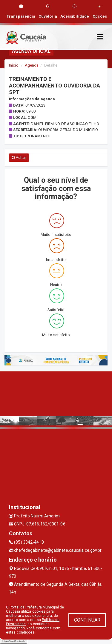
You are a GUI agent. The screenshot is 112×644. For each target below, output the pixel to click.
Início (14, 65)
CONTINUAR (87, 620)
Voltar (19, 158)
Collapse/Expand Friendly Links (14, 641)
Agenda (32, 65)
